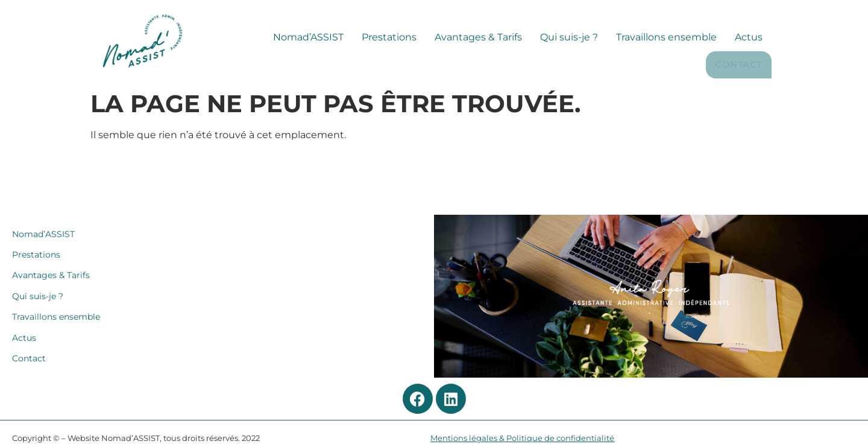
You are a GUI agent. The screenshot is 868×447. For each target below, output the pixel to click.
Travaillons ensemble (604, 64)
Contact (740, 64)
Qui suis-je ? (506, 64)
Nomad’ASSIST (246, 64)
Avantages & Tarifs (416, 64)
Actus (686, 64)
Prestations (326, 64)
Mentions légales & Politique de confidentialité (522, 438)
